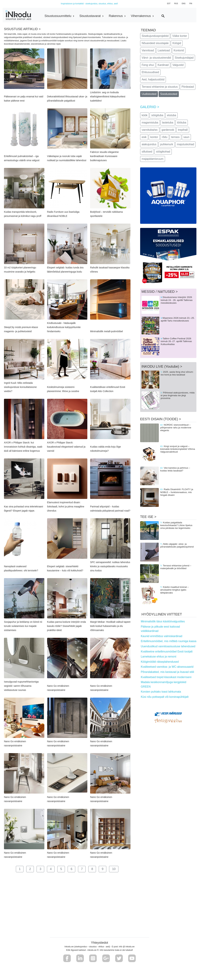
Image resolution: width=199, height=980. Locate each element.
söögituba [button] (157, 115)
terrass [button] (175, 137)
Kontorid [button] (179, 50)
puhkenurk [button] (167, 144)
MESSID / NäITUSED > (160, 292)
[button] (67, 958)
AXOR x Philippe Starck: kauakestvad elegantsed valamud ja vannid (66, 447)
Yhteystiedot (99, 943)
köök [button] (145, 115)
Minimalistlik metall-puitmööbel (106, 331)
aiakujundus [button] (149, 144)
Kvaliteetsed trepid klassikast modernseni (166, 677)
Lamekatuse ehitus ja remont (159, 657)
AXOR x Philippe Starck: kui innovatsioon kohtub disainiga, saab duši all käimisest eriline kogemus (23, 447)
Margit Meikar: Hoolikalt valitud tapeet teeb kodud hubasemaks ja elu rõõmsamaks (110, 626)
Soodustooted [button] (169, 94)
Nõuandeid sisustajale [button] (155, 43)
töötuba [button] (182, 123)
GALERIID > (150, 107)
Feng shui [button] (148, 65)
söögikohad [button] (163, 152)
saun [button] (186, 137)
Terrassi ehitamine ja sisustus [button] (160, 87)
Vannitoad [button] (148, 50)
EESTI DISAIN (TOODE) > (161, 419)
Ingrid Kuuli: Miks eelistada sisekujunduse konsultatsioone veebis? (20, 387)
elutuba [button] (172, 115)
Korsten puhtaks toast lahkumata (161, 692)
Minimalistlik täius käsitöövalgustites (163, 621)
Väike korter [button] (180, 36)
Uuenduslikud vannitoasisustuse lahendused (168, 646)
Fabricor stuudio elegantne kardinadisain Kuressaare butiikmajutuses (104, 156)
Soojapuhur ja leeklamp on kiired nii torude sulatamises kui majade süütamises (23, 626)
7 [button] (82, 869)
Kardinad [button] (163, 65)
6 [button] (71, 869)
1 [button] (20, 869)
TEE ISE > (148, 517)
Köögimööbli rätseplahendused (160, 662)
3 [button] (40, 869)
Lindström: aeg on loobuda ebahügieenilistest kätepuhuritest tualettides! (108, 96)
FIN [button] (191, 4)
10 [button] (114, 869)
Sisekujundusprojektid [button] (155, 36)
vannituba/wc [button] (150, 130)
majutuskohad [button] (186, 144)
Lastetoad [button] (164, 50)
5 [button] (61, 869)
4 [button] (51, 869)
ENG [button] (184, 4)
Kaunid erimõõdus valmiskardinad (162, 636)
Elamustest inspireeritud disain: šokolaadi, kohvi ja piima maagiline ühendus (66, 507)
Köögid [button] (177, 43)
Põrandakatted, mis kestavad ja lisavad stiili (168, 672)
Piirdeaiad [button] (188, 87)
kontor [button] (154, 137)
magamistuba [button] (150, 123)
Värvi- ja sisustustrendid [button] (156, 58)
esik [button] (144, 137)
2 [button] (30, 869)
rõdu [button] (165, 137)
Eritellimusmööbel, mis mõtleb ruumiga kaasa (169, 641)
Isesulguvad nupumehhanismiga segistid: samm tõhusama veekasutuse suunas (21, 686)
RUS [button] (176, 4)
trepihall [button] (183, 130)
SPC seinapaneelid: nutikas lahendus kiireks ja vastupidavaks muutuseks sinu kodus (110, 566)
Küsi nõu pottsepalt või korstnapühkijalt (165, 697)
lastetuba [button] (168, 123)
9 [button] (103, 869)
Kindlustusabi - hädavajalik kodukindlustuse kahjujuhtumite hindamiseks (64, 327)
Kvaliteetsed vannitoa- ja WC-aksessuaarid (167, 667)
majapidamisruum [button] (153, 159)
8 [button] (92, 869)
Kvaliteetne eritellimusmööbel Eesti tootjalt (167, 652)
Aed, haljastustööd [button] (153, 79)
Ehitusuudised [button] (150, 72)
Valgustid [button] (178, 65)
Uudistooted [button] (149, 94)
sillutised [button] (147, 152)
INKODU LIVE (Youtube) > (162, 366)
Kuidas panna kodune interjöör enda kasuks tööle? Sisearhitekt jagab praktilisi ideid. (67, 626)
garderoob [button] (168, 130)
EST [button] (169, 4)
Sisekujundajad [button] (184, 58)
